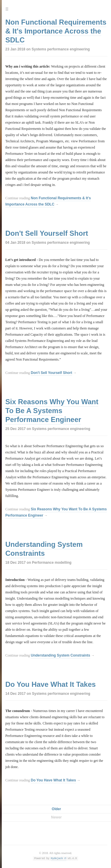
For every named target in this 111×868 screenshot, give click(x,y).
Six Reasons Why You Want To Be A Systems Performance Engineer (52, 411)
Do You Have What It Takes (50, 684)
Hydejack (57, 858)
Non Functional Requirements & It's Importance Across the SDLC (56, 31)
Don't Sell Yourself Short (47, 233)
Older (56, 809)
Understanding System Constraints (44, 549)
